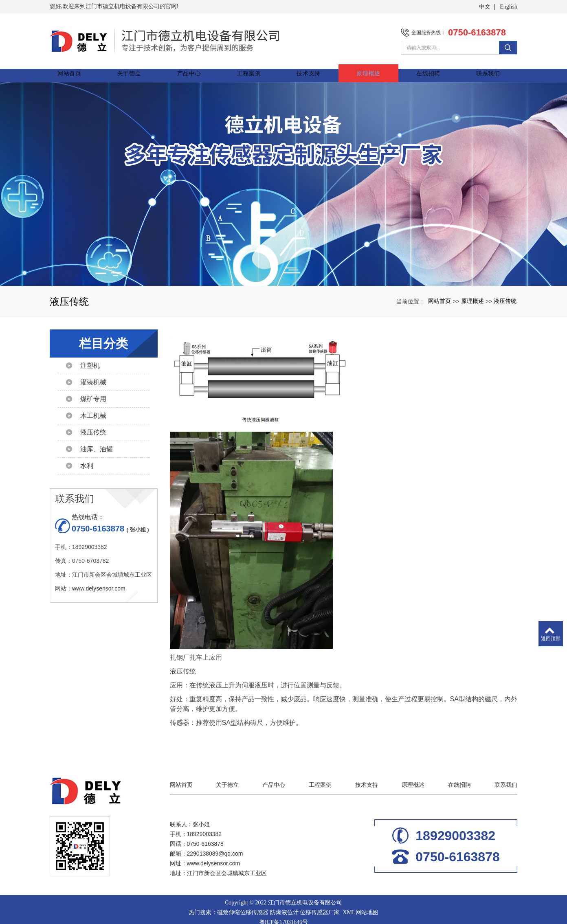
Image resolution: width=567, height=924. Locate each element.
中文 (485, 7)
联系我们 (488, 67)
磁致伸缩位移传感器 (243, 906)
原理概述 (371, 67)
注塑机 (90, 359)
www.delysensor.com (99, 582)
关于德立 (137, 67)
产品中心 (196, 67)
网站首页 (79, 67)
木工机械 (93, 409)
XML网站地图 (360, 906)
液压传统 (505, 295)
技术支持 (313, 67)
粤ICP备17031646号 (283, 916)
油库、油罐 (97, 443)
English (509, 7)
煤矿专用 (93, 393)
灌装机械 (93, 376)
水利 (87, 460)
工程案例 (254, 67)
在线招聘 (430, 67)
